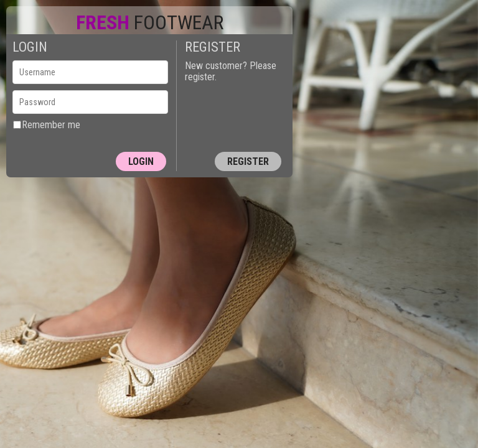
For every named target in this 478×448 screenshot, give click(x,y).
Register (248, 161)
